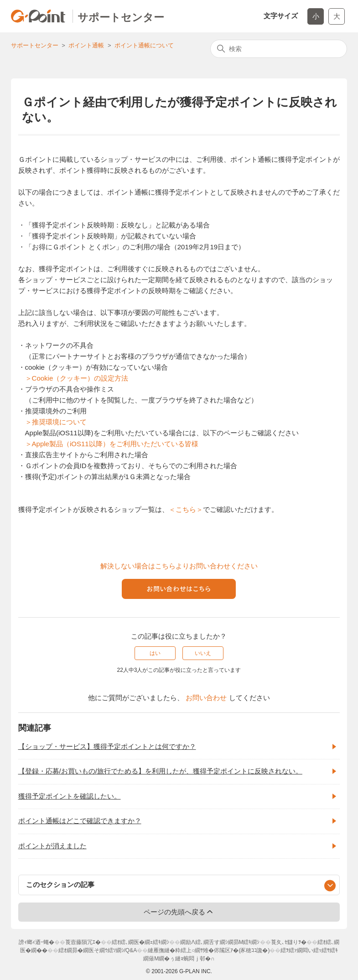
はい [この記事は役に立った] (155, 653)
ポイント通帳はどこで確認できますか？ (80, 821)
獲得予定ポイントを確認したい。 (70, 796)
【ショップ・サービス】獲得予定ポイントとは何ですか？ (107, 746)
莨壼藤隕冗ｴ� (83, 942)
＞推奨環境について (56, 422)
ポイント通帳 (86, 45)
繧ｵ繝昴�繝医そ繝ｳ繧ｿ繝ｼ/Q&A (98, 950)
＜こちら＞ (186, 509)
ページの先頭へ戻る (179, 912)
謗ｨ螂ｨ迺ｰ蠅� (36, 942)
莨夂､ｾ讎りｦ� (289, 942)
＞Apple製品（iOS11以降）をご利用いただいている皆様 (112, 444)
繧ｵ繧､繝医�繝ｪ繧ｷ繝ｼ (140, 942)
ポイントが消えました (52, 846)
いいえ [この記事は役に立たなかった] (203, 653)
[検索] (279, 49)
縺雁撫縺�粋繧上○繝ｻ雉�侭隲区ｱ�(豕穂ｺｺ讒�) (209, 950)
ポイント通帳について (144, 45)
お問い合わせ (206, 698)
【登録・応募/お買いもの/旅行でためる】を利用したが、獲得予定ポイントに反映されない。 (160, 771)
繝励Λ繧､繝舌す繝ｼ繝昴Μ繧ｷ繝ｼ (220, 942)
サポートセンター (35, 45)
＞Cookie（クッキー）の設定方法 (77, 378)
